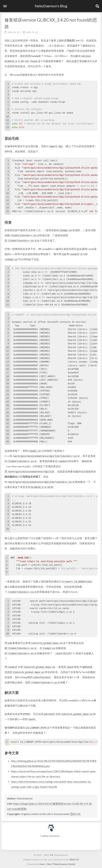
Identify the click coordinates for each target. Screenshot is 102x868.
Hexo (42, 864)
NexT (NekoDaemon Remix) (61, 864)
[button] (5, 6)
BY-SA (75, 814)
